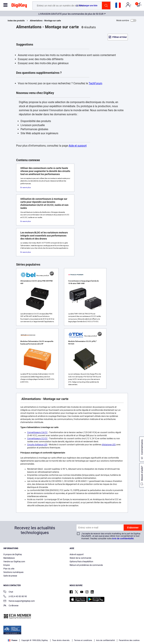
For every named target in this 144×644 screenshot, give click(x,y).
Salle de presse (10, 576)
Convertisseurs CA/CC (37, 432)
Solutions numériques (13, 572)
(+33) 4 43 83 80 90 (15, 597)
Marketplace (9, 558)
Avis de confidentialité (123, 538)
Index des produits (16, 21)
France (13, 640)
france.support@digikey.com (19, 601)
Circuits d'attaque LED (37, 445)
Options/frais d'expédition (81, 562)
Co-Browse (11, 606)
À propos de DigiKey (13, 554)
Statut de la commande (80, 558)
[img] (19, 6)
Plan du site (9, 569)
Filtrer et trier (120, 37)
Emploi (7, 565)
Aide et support (78, 146)
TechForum (95, 83)
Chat (8, 592)
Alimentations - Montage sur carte (45, 21)
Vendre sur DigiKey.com (14, 562)
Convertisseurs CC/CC (37, 439)
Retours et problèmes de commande (86, 565)
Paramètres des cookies (129, 640)
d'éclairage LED (109, 445)
